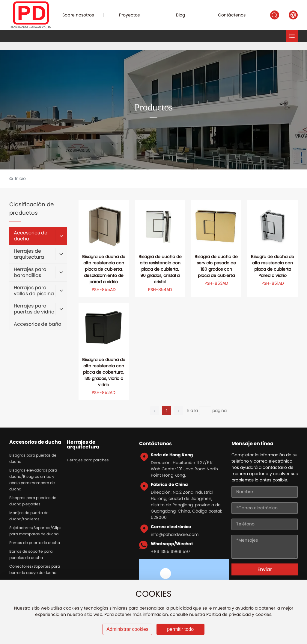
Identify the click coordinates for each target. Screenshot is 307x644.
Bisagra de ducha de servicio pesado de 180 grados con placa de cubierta (216, 266)
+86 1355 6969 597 (171, 551)
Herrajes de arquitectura (83, 445)
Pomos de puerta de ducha (35, 543)
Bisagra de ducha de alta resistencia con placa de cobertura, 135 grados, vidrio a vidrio (104, 372)
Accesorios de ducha (35, 442)
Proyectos (129, 15)
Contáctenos (232, 15)
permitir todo (180, 629)
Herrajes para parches (88, 460)
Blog (181, 15)
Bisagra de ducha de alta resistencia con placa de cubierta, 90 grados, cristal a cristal (160, 269)
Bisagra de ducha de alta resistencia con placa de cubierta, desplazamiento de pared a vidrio (104, 269)
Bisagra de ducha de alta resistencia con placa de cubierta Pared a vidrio (273, 266)
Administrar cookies (127, 629)
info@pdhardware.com (175, 534)
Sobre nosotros (78, 15)
